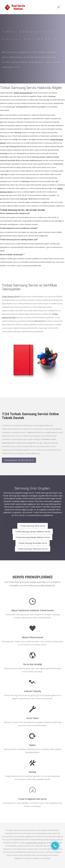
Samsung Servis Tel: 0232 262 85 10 (19, 460)
